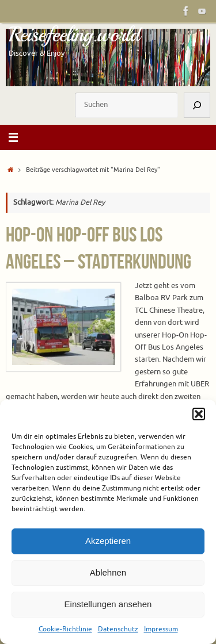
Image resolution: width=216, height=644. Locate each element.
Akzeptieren (108, 541)
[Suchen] (197, 105)
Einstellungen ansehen (108, 604)
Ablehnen (108, 572)
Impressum (161, 629)
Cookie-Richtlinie (65, 629)
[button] (199, 414)
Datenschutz (118, 629)
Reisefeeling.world (74, 34)
